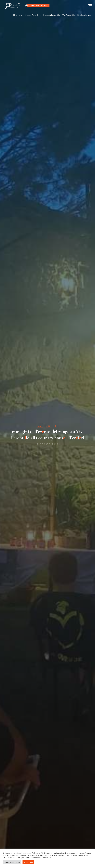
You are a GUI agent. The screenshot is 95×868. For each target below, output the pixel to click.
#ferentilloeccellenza (37, 6)
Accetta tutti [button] (28, 862)
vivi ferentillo (51, 426)
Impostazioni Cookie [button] (12, 862)
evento (40, 426)
